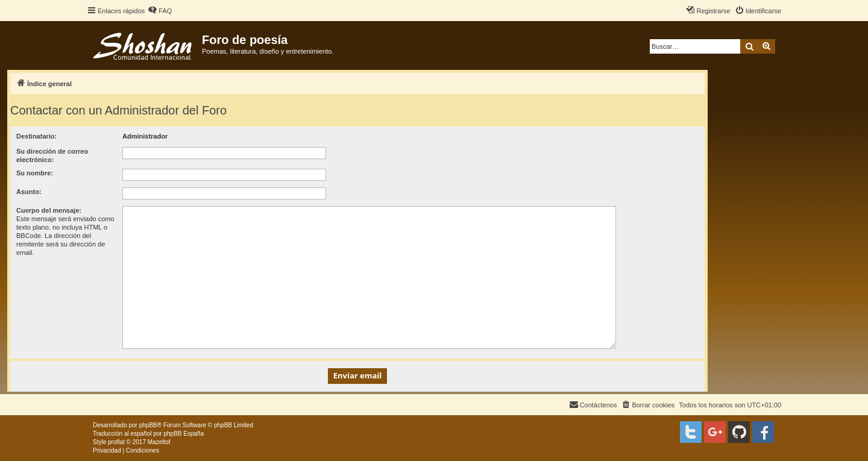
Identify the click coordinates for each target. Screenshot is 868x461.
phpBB (148, 425)
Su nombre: (35, 173)
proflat (116, 442)
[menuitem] (160, 11)
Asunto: (29, 192)
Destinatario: (36, 136)
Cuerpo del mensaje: (49, 210)
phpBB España (184, 434)
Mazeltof (159, 442)
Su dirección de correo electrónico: (52, 155)
